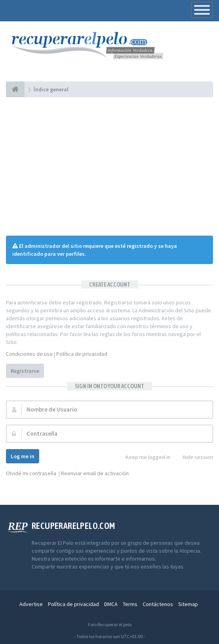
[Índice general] (15, 89)
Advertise (31, 604)
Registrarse (25, 371)
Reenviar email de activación (95, 473)
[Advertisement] (109, 166)
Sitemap (188, 604)
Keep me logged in (144, 458)
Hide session (193, 458)
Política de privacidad (82, 354)
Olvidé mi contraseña (31, 473)
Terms (130, 604)
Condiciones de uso (29, 354)
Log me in (23, 456)
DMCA (111, 604)
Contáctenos (158, 604)
